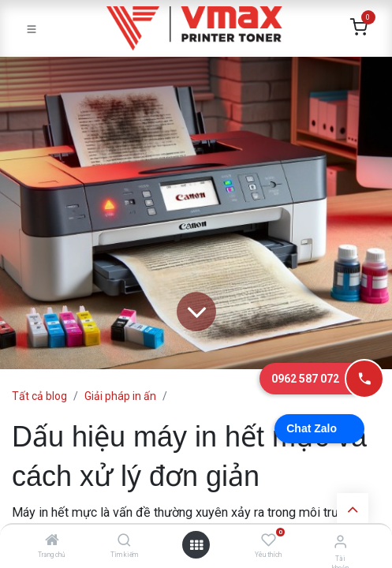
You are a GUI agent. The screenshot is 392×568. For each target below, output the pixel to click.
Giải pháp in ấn (120, 396)
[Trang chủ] (52, 541)
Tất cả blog (39, 396)
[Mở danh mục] (196, 545)
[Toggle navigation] (32, 28)
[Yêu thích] (269, 540)
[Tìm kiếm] (124, 541)
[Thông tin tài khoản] (340, 542)
